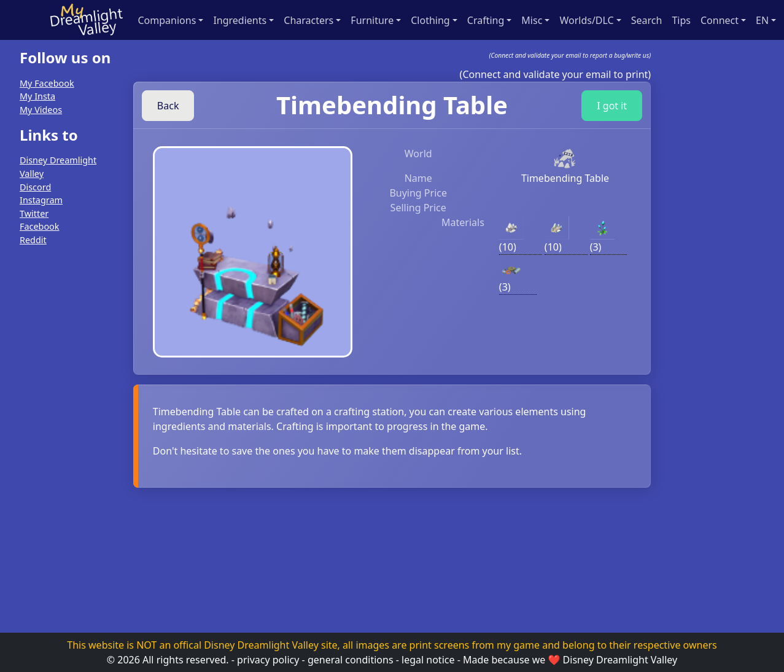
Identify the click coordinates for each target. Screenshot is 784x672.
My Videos (41, 110)
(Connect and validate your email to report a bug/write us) (570, 55)
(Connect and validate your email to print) (556, 74)
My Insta (37, 96)
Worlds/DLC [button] (586, 20)
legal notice (428, 660)
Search (647, 20)
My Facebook (47, 83)
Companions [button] (167, 20)
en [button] (762, 20)
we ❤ (546, 660)
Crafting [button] (486, 20)
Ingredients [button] (240, 20)
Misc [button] (532, 20)
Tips (681, 20)
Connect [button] (720, 20)
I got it (612, 106)
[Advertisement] (59, 441)
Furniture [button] (372, 20)
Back (168, 106)
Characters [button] (309, 20)
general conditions (351, 660)
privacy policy (268, 660)
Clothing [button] (430, 20)
